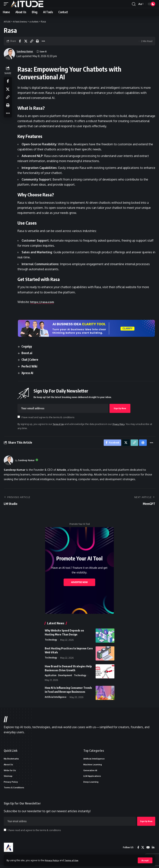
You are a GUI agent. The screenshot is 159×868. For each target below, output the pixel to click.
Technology (51, 641)
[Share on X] (26, 41)
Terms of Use (75, 860)
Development (66, 677)
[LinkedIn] (153, 850)
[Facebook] (138, 850)
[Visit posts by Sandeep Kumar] (8, 462)
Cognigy (28, 346)
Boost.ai (28, 353)
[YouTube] (148, 850)
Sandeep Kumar (26, 51)
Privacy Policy (53, 860)
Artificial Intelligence (56, 698)
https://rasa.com (44, 302)
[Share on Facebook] (20, 41)
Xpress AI (29, 373)
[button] (145, 860)
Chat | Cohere (32, 360)
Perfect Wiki (31, 366)
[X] (142, 850)
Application (51, 677)
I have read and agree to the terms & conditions (49, 417)
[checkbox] (20, 417)
